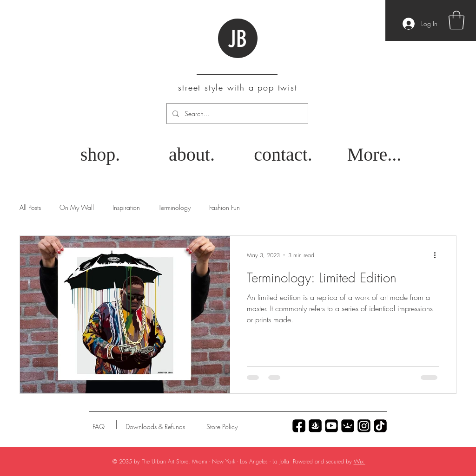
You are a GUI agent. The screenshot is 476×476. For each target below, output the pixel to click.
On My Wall (77, 207)
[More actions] (438, 255)
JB (237, 39)
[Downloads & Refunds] (155, 427)
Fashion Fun (225, 207)
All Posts (30, 207)
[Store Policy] (222, 427)
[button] (456, 20)
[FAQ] (99, 427)
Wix (360, 461)
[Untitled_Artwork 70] (299, 426)
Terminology (175, 207)
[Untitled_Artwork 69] (380, 426)
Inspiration (126, 207)
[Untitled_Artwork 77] (331, 426)
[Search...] (236, 114)
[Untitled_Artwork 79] (364, 426)
